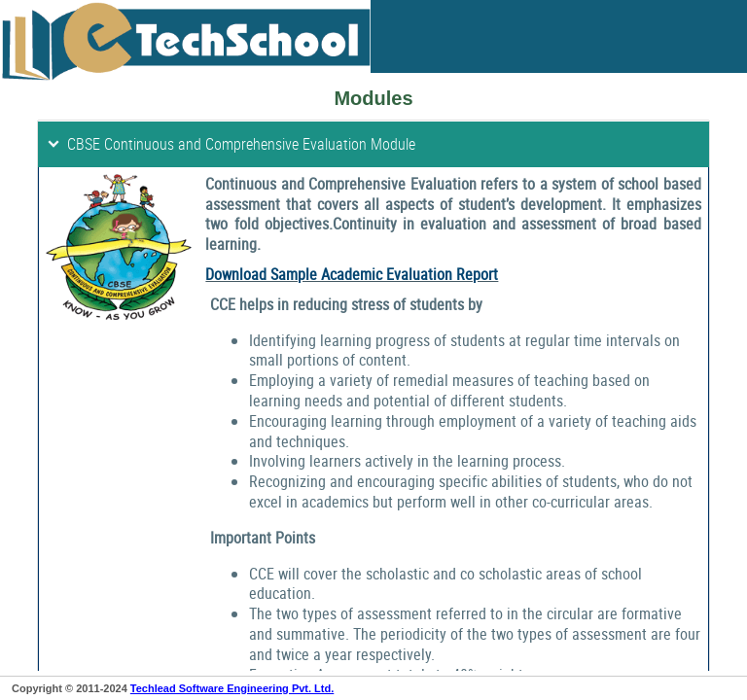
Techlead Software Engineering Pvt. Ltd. (232, 688)
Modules (373, 98)
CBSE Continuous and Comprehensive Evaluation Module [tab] (231, 144)
